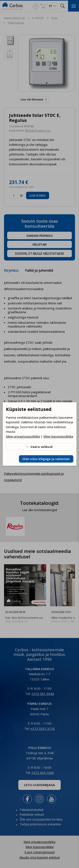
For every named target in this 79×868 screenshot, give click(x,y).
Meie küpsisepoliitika (58, 436)
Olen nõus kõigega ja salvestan (46, 459)
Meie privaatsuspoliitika (23, 436)
